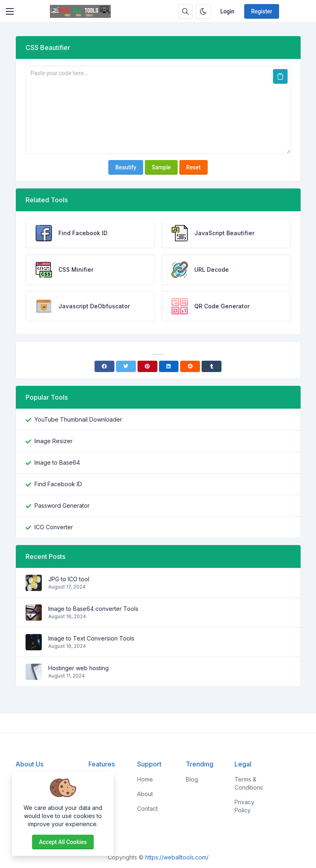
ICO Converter (54, 527)
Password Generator (62, 505)
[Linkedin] (169, 366)
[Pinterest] (147, 366)
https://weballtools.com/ (177, 857)
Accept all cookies (63, 842)
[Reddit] (190, 366)
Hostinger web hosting (78, 668)
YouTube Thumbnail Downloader (78, 419)
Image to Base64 (57, 462)
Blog (192, 779)
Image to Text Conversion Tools (91, 638)
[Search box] (185, 11)
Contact (147, 808)
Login (227, 11)
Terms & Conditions (249, 783)
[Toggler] (10, 11)
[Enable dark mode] (203, 11)
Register (262, 11)
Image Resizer (54, 441)
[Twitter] (126, 366)
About (145, 794)
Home (145, 779)
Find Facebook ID (58, 484)
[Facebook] (104, 366)
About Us (29, 764)
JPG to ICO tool (69, 579)
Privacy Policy (244, 806)
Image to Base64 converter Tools (93, 609)
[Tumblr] (212, 366)
